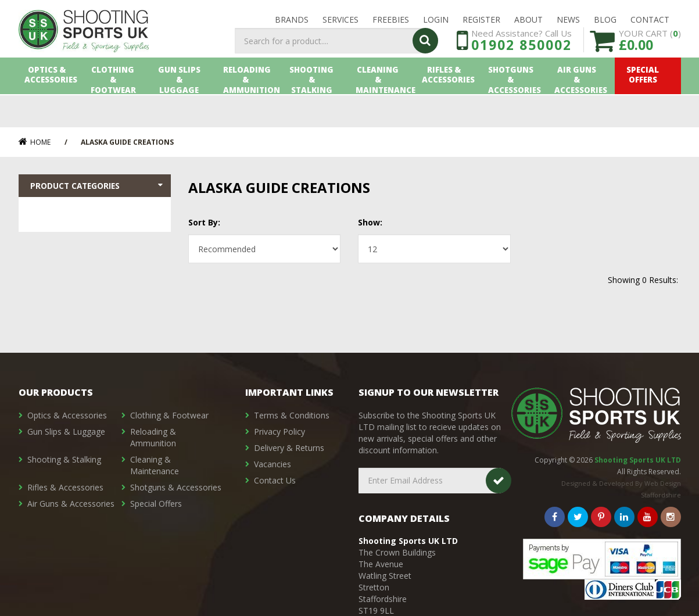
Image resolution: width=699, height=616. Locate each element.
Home (35, 142)
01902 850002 (521, 69)
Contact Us (275, 480)
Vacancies (273, 464)
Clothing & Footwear (118, 109)
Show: (370, 222)
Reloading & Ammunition (250, 109)
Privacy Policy (279, 431)
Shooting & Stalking (317, 109)
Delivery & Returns (289, 448)
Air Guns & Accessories (582, 109)
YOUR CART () (650, 64)
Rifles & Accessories (449, 109)
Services (340, 24)
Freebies (391, 24)
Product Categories (98, 187)
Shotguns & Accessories (515, 109)
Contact (650, 24)
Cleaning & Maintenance (383, 109)
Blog (605, 24)
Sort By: (204, 222)
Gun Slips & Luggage (184, 109)
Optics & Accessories (52, 109)
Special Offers (648, 109)
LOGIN (436, 24)
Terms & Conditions (292, 415)
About (528, 24)
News (568, 24)
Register (481, 24)
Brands (292, 24)
